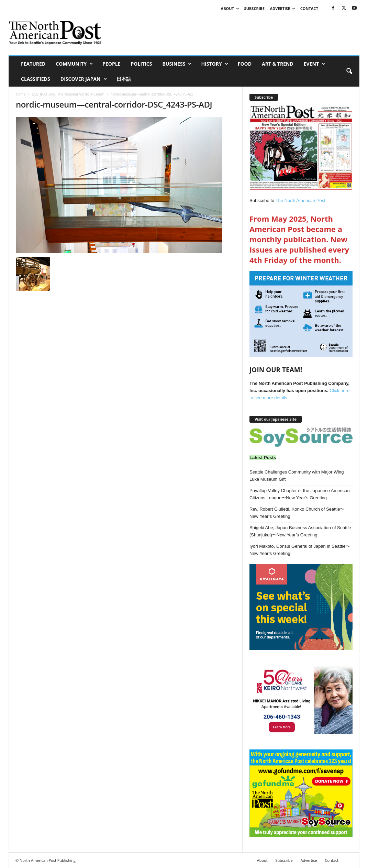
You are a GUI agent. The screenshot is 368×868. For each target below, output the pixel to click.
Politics (142, 64)
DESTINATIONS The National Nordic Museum (68, 94)
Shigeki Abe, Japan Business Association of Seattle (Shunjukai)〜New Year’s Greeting (300, 531)
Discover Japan (84, 79)
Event (314, 64)
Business (177, 64)
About (230, 8)
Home (21, 94)
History (214, 64)
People (111, 64)
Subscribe (254, 8)
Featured (33, 64)
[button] (349, 71)
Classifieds (36, 79)
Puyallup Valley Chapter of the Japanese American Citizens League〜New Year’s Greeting (300, 494)
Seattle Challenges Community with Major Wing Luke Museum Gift (297, 476)
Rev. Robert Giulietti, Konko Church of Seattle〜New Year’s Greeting (297, 513)
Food (245, 64)
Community (74, 64)
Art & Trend (278, 64)
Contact (309, 8)
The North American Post (300, 201)
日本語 (124, 79)
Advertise (283, 8)
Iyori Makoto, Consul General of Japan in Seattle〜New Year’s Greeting (300, 550)
